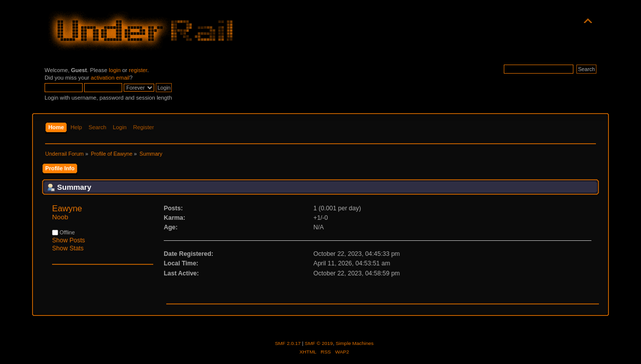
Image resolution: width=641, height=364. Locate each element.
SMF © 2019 (319, 343)
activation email (110, 78)
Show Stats (68, 248)
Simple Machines (355, 343)
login (115, 70)
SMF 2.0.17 (288, 343)
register (138, 70)
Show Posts (69, 240)
